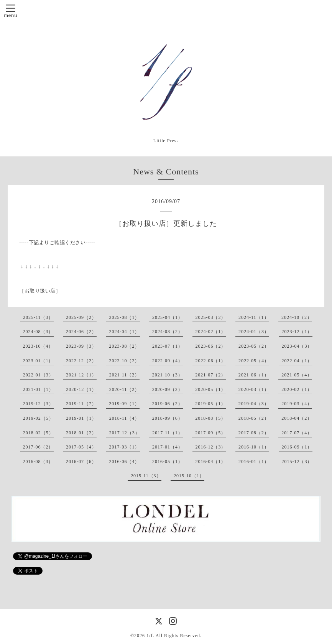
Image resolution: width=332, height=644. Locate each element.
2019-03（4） (297, 404)
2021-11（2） (125, 375)
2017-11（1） (168, 433)
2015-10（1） (189, 476)
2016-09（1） (297, 447)
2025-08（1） (125, 317)
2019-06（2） (168, 404)
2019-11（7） (81, 404)
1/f (150, 636)
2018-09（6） (168, 418)
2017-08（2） (254, 433)
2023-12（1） (297, 332)
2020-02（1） (297, 389)
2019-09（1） (124, 404)
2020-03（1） (254, 389)
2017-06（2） (38, 447)
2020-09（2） (168, 389)
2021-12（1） (81, 375)
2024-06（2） (81, 332)
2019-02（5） (38, 418)
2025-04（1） (168, 317)
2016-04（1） (211, 462)
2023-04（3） (297, 346)
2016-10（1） (254, 447)
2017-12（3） (125, 433)
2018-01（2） (81, 433)
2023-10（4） (38, 346)
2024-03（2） (168, 332)
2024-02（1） (211, 332)
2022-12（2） (81, 361)
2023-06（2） (211, 346)
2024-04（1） (125, 332)
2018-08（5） (210, 418)
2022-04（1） (297, 361)
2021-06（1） (254, 375)
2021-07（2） (210, 375)
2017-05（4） (81, 447)
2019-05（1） (210, 404)
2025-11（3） (38, 317)
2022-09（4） (168, 361)
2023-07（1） (168, 346)
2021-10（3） (168, 375)
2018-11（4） (125, 418)
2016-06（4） (125, 462)
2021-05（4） (297, 375)
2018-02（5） (38, 433)
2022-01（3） (38, 375)
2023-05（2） (254, 346)
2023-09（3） (81, 346)
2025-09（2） (81, 317)
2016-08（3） (38, 462)
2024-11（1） (254, 317)
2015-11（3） (146, 476)
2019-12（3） (38, 404)
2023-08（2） (125, 346)
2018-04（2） (297, 418)
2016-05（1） (168, 462)
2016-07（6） (81, 462)
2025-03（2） (211, 317)
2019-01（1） (81, 418)
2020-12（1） (81, 389)
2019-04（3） (254, 404)
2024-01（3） (254, 332)
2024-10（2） (297, 317)
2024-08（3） (38, 332)
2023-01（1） (38, 361)
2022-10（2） (125, 361)
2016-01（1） (254, 462)
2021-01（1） (38, 389)
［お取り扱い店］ (40, 291)
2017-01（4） (168, 447)
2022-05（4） (254, 361)
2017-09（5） (210, 433)
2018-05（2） (254, 418)
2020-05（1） (210, 389)
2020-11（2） (125, 389)
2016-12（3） (211, 447)
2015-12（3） (297, 462)
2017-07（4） (297, 433)
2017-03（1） (125, 447)
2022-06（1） (211, 361)
